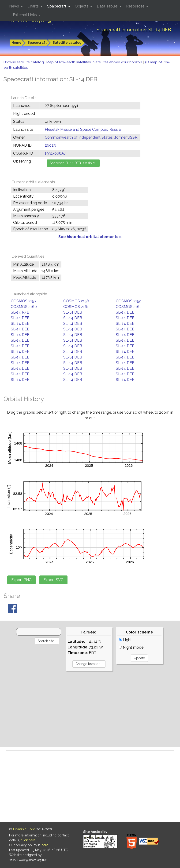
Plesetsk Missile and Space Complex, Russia (83, 129)
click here (28, 840)
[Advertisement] (90, 709)
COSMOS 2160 (24, 307)
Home (17, 43)
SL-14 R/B (20, 312)
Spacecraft (37, 43)
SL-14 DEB (73, 312)
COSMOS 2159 (129, 301)
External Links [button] (25, 15)
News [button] (15, 6)
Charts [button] (34, 6)
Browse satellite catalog (24, 62)
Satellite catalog (67, 43)
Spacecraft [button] (57, 6)
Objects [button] (82, 6)
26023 (50, 145)
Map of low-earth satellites (69, 62)
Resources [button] (136, 6)
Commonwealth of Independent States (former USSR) (92, 137)
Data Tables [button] (108, 6)
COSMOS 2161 (76, 307)
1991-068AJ (55, 153)
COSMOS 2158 (76, 301)
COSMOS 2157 (24, 301)
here (45, 845)
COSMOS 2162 (129, 307)
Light (125, 640)
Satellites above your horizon (118, 62)
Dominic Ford (24, 829)
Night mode (131, 647)
